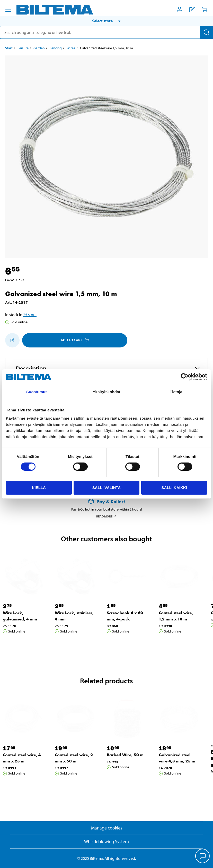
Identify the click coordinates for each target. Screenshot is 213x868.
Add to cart (75, 340)
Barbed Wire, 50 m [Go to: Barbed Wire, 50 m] (125, 755)
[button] (106, 21)
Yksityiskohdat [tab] (106, 392)
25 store (30, 315)
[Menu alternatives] (8, 10)
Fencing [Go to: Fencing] (56, 48)
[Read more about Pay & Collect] (106, 501)
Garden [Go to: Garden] (39, 48)
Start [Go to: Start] (9, 48)
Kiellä (39, 488)
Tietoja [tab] (176, 392)
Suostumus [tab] (37, 392)
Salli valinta (106, 488)
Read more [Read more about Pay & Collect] (107, 516)
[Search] (207, 32)
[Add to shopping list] (12, 340)
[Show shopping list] (192, 10)
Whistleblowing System (106, 841)
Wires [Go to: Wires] (71, 48)
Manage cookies (107, 828)
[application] (203, 856)
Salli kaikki (174, 488)
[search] (106, 32)
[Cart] (204, 10)
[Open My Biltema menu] (180, 10)
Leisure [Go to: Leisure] (23, 48)
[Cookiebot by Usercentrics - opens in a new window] (185, 377)
